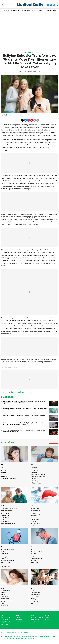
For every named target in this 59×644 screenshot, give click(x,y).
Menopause (5, 559)
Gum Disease (5, 521)
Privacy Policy (35, 619)
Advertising (19, 621)
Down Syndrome (36, 484)
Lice (32, 518)
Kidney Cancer (35, 508)
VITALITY (4, 10)
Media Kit (33, 616)
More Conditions (53, 443)
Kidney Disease (35, 510)
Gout (3, 519)
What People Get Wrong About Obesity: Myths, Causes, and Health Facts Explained (25, 409)
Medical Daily (30, 5)
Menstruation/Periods (8, 561)
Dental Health (35, 471)
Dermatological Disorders (38, 475)
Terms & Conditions (37, 617)
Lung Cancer (35, 525)
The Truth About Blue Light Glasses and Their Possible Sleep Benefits (24, 416)
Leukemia (34, 516)
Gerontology (5, 518)
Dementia (34, 467)
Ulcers (33, 591)
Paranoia (33, 553)
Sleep (3, 604)
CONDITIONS (54, 10)
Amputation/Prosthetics (8, 478)
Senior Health (5, 596)
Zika (32, 604)
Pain (32, 549)
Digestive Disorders (36, 482)
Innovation (4, 619)
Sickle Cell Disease (7, 600)
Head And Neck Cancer (8, 525)
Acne (3, 467)
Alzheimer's (5, 476)
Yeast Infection (35, 602)
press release (42, 145)
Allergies (4, 473)
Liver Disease (35, 519)
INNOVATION (22, 10)
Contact (18, 617)
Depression (34, 473)
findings (25, 135)
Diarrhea (33, 480)
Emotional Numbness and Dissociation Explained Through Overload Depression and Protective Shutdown (24, 402)
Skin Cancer (5, 602)
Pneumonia (34, 562)
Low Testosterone (36, 523)
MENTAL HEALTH (13, 10)
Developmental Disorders (38, 476)
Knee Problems (35, 512)
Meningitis (4, 557)
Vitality (3, 616)
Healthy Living (30, 52)
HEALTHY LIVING (32, 10)
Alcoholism (5, 471)
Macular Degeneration (8, 549)
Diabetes (33, 478)
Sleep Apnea (5, 606)
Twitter (47, 617)
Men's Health (5, 555)
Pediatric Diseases (36, 559)
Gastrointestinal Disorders (9, 508)
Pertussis (33, 561)
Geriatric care (5, 516)
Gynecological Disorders (9, 523)
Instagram (49, 619)
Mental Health (5, 562)
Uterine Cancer (35, 593)
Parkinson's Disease (37, 557)
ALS (2, 475)
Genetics (4, 512)
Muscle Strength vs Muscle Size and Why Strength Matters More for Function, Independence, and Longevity (23, 424)
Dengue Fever (35, 469)
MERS (3, 564)
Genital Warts (5, 514)
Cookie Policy (35, 621)
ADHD (3, 469)
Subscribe (19, 619)
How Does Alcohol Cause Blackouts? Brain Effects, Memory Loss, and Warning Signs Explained (24, 431)
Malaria (3, 551)
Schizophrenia (5, 591)
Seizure (3, 594)
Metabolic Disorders (7, 566)
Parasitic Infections (36, 555)
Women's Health (36, 600)
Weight (33, 598)
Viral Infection (35, 596)
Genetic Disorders (7, 510)
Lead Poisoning (35, 514)
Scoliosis (4, 593)
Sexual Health (5, 598)
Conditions (8, 442)
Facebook (48, 616)
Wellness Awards (43, 10)
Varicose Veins (35, 594)
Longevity (34, 521)
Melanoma (4, 553)
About (18, 616)
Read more (30, 638)
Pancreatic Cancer (36, 551)
